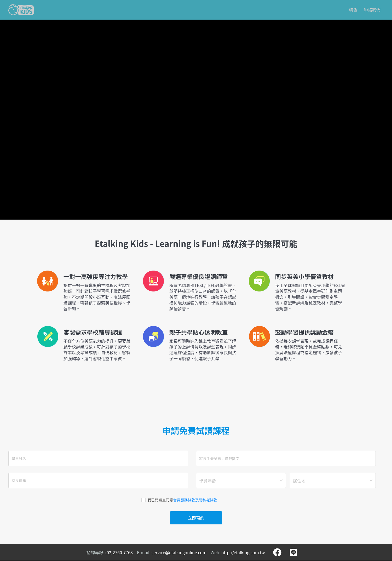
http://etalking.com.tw (243, 552)
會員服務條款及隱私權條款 (195, 500)
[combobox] (241, 480)
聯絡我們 (372, 10)
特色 (353, 10)
